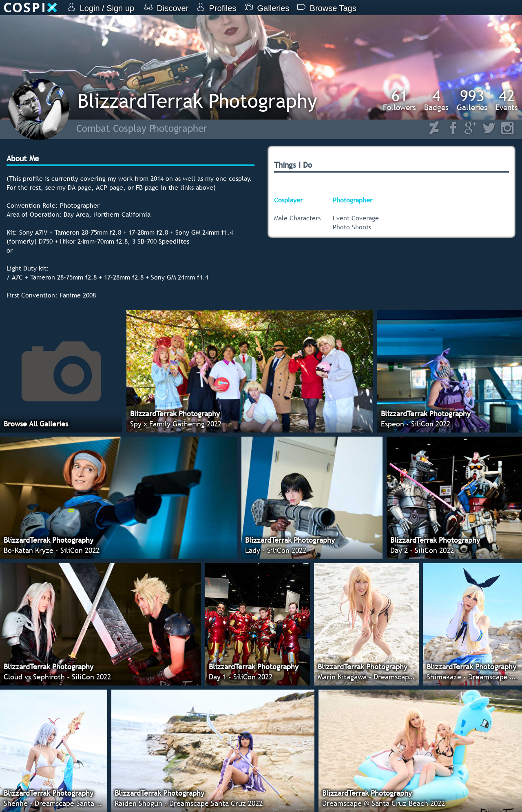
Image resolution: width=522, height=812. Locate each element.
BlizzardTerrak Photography (197, 101)
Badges (436, 100)
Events (507, 100)
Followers (399, 100)
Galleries (472, 100)
